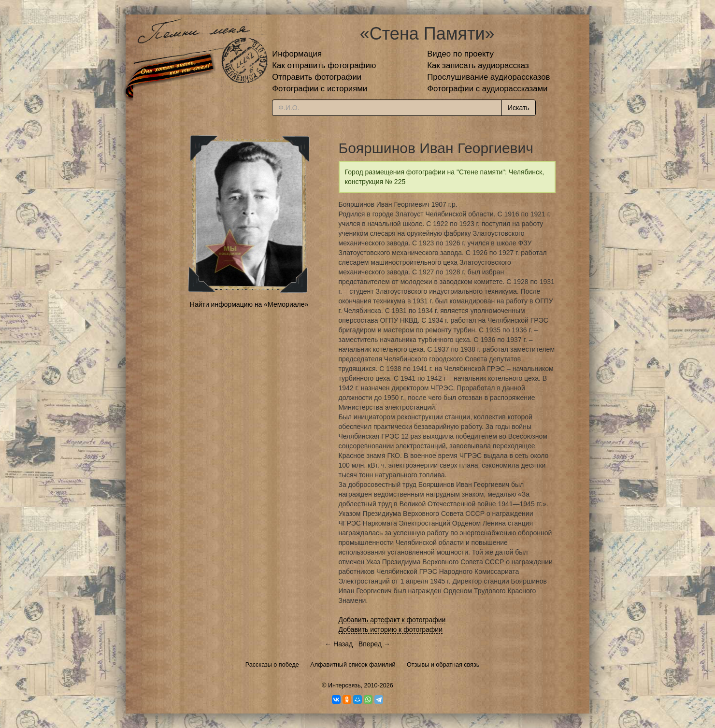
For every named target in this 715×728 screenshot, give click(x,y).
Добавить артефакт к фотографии (392, 620)
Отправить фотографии (317, 77)
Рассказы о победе (272, 665)
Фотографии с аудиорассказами (487, 89)
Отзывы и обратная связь (443, 665)
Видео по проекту (460, 54)
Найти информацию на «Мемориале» (249, 304)
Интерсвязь (344, 685)
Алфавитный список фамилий (353, 665)
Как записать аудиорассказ (478, 65)
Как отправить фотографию (324, 65)
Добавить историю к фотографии (391, 629)
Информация (297, 54)
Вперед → (374, 644)
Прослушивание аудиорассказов (488, 77)
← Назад (339, 644)
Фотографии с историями (320, 89)
